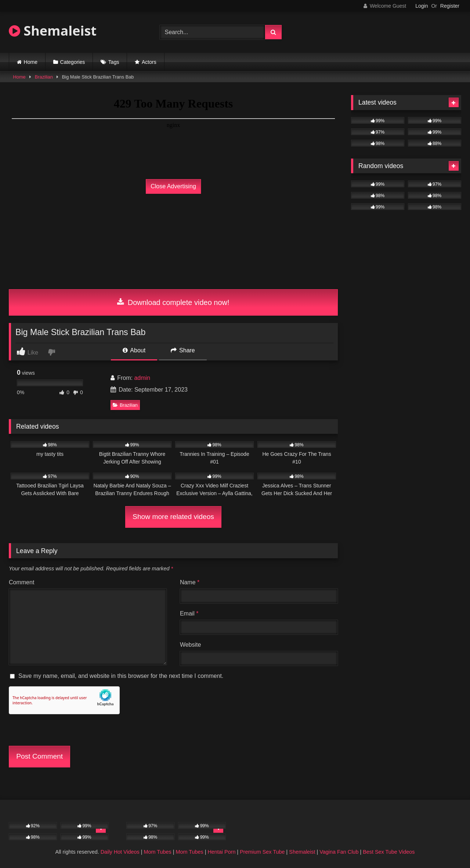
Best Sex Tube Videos (389, 852)
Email (189, 613)
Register (450, 6)
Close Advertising (173, 186)
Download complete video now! (173, 302)
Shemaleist (53, 31)
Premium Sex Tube (262, 852)
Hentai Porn (221, 852)
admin (142, 378)
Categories (73, 62)
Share (183, 350)
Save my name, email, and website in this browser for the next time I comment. (121, 676)
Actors (149, 62)
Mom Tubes (158, 852)
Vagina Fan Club (339, 852)
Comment (21, 582)
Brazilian (44, 77)
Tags (114, 62)
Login (422, 6)
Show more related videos (173, 517)
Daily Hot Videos (120, 852)
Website (191, 645)
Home (31, 62)
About (134, 350)
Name (190, 582)
